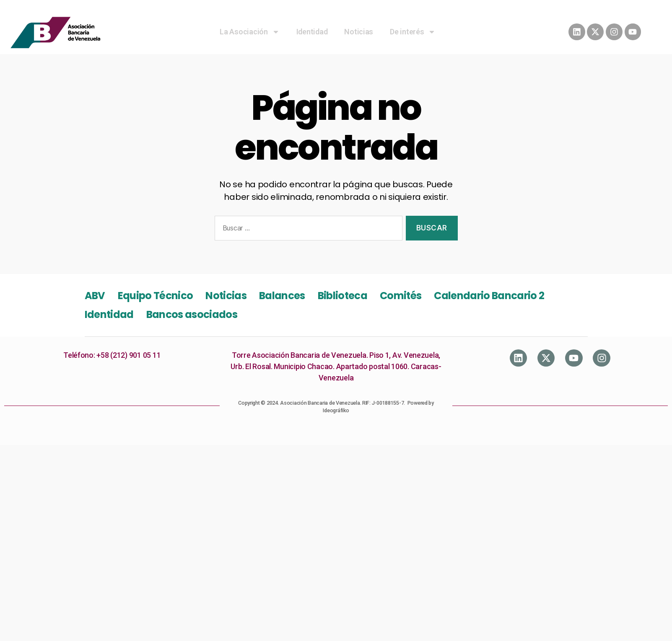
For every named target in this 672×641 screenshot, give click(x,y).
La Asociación (250, 32)
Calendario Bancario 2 (489, 296)
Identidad (312, 32)
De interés (413, 32)
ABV (95, 296)
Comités (401, 296)
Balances (282, 296)
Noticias (359, 32)
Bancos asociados (192, 314)
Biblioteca (342, 296)
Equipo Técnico (156, 296)
